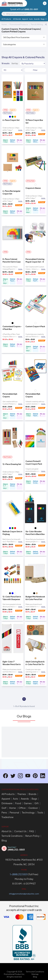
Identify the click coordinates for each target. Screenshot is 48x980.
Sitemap (35, 974)
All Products (6, 19)
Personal (14, 812)
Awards (37, 19)
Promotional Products (19, 24)
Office (22, 808)
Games (28, 803)
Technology (28, 812)
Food (18, 803)
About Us (7, 831)
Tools (40, 812)
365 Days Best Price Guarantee (24, 37)
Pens (4, 812)
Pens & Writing (37, 24)
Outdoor (33, 808)
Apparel (25, 19)
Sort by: (15, 63)
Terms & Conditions (12, 836)
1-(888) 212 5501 (19, 874)
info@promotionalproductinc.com (24, 894)
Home (4, 24)
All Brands (17, 19)
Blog (4, 840)
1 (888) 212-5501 (31, 9)
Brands (33, 794)
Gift (37, 803)
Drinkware (7, 803)
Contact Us (20, 831)
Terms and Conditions (35, 972)
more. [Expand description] (20, 130)
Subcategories (24, 44)
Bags (43, 19)
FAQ (32, 831)
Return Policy (32, 836)
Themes (22, 794)
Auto (31, 19)
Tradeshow (7, 817)
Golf (4, 808)
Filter (35, 70)
